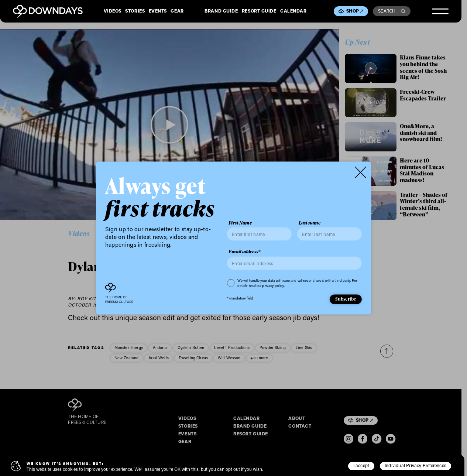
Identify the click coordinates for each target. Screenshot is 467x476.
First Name (240, 223)
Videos (113, 11)
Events (158, 11)
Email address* (245, 252)
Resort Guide (259, 11)
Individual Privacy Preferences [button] (416, 465)
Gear (177, 11)
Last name (310, 223)
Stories (135, 11)
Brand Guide (221, 11)
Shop (355, 11)
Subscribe (346, 299)
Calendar (293, 11)
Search (392, 11)
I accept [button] (361, 465)
